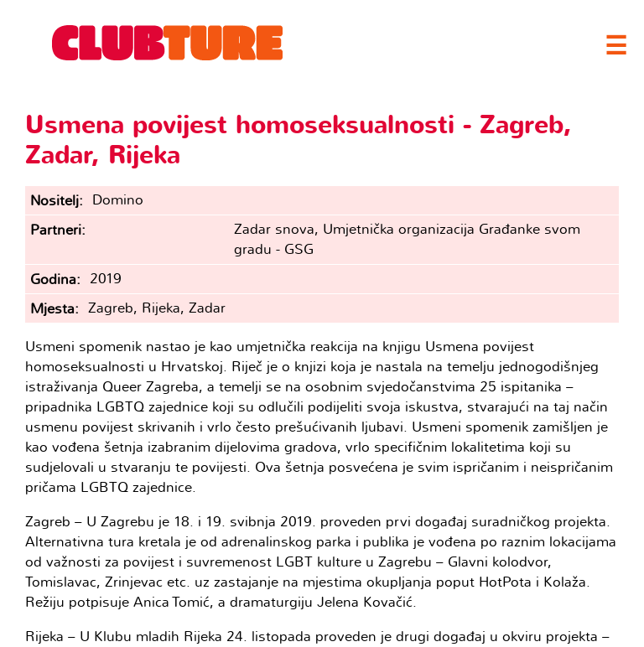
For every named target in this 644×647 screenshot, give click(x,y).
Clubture (168, 43)
